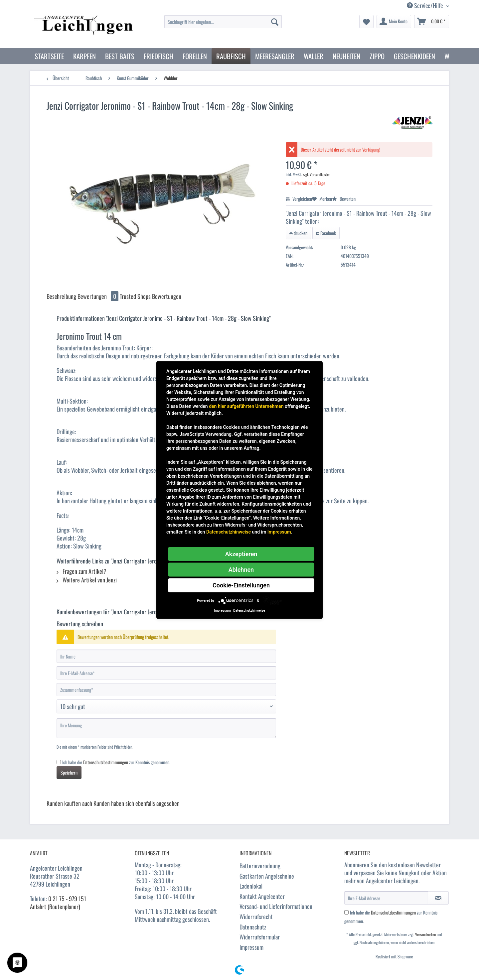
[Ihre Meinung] (166, 728)
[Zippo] (377, 56)
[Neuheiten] (346, 56)
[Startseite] (49, 56)
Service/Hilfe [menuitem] (426, 5)
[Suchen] (275, 22)
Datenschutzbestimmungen (106, 762)
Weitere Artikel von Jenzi (87, 580)
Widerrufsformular (260, 937)
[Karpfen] (84, 56)
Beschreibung (61, 296)
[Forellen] (195, 56)
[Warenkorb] (432, 22)
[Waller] (314, 56)
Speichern (69, 772)
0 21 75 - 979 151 (67, 899)
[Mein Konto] (394, 22)
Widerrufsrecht (256, 917)
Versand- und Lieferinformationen (276, 906)
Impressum (251, 947)
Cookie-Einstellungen (241, 585)
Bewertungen (99, 296)
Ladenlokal (251, 886)
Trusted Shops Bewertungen (151, 296)
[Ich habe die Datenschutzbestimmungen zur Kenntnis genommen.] (59, 762)
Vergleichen (299, 199)
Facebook (326, 233)
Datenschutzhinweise (229, 532)
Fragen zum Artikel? (81, 571)
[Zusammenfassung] (166, 689)
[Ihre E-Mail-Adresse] (166, 673)
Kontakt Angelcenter (262, 896)
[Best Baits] (120, 56)
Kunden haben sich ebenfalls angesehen (137, 803)
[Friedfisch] (159, 56)
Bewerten (344, 199)
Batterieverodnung (260, 866)
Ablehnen (241, 570)
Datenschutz (253, 927)
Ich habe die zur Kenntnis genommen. (116, 762)
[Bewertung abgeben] (166, 706)
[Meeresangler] (275, 56)
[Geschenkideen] (414, 56)
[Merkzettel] (366, 22)
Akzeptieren (241, 554)
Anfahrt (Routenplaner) (55, 907)
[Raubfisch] (231, 56)
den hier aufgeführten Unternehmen (246, 406)
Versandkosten (425, 934)
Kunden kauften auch (69, 803)
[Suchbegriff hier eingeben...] (223, 22)
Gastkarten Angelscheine (267, 876)
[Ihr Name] (166, 656)
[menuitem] (223, 25)
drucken (298, 233)
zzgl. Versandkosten (317, 174)
